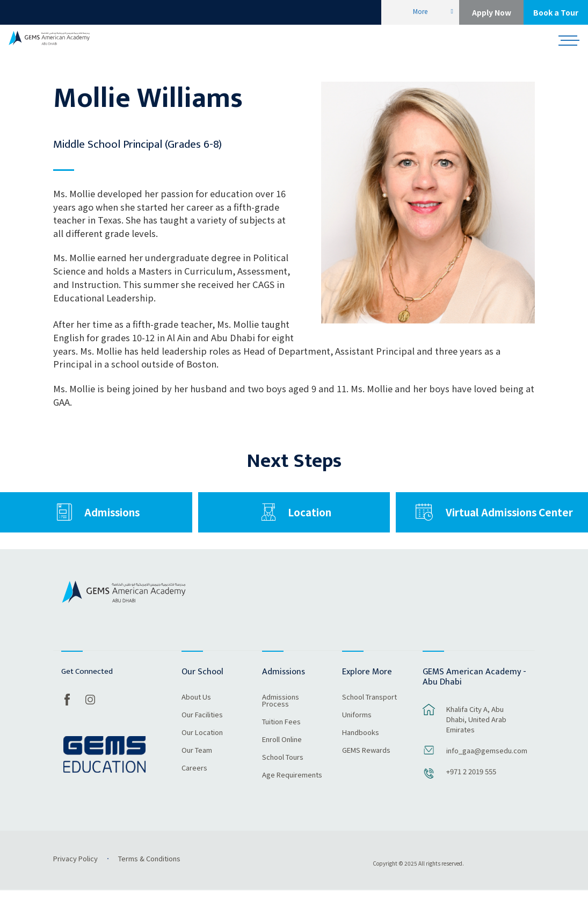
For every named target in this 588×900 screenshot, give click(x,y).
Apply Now (492, 12)
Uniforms (357, 725)
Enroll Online (282, 750)
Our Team (197, 760)
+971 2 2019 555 (471, 780)
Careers (194, 778)
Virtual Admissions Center (509, 517)
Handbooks (361, 743)
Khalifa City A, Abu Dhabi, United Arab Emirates (476, 728)
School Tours (283, 767)
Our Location (202, 743)
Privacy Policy (75, 868)
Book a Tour (556, 12)
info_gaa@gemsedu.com (485, 759)
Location (310, 517)
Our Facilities (202, 725)
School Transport (369, 707)
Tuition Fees (281, 732)
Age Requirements (292, 785)
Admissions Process (281, 711)
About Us (196, 707)
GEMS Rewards (366, 760)
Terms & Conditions (149, 868)
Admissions (112, 517)
